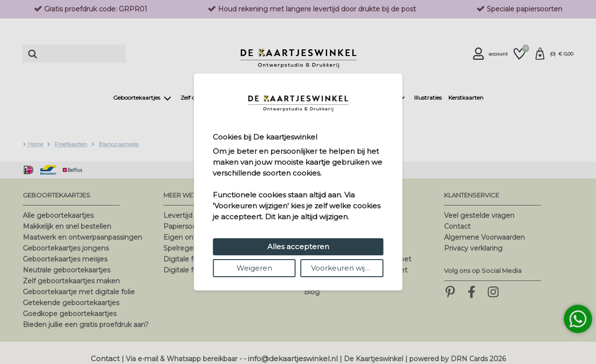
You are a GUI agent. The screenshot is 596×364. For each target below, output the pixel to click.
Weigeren (254, 268)
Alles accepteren (298, 247)
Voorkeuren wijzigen (347, 268)
